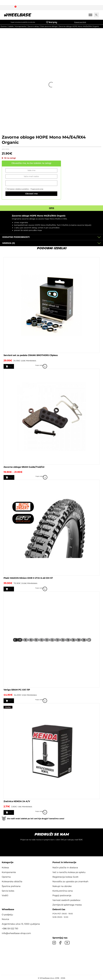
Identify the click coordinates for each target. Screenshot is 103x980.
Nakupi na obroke (62, 886)
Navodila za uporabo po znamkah (70, 881)
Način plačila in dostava (65, 867)
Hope (40, 230)
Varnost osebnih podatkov (66, 900)
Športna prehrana (11, 886)
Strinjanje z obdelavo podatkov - (24, 189)
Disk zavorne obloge (49, 26)
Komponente (21, 26)
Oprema (6, 876)
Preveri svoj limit (80, 22)
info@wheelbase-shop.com (16, 933)
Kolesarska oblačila (12, 881)
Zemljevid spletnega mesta (67, 904)
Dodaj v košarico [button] (17, 366)
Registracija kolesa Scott (65, 876)
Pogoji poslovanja (37, 189)
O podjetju (7, 914)
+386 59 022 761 (10, 928)
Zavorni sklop (33, 26)
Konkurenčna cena (63, 890)
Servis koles (8, 890)
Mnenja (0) (9, 243)
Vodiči (5, 895)
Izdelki (11, 26)
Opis (52, 208)
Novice (5, 919)
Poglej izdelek (96, 366)
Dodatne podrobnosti (16, 237)
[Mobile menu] (90, 15)
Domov (4, 26)
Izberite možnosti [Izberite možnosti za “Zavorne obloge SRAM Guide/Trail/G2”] (17, 477)
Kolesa (5, 867)
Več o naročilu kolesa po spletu (69, 872)
